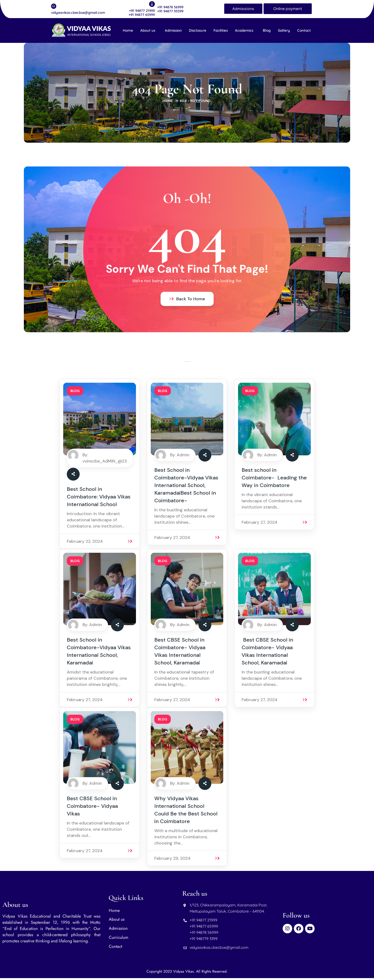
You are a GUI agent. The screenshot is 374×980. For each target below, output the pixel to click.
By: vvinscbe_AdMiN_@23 (105, 460)
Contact (304, 31)
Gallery (284, 31)
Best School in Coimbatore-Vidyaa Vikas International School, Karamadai (99, 653)
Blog (267, 31)
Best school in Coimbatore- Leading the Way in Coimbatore (274, 479)
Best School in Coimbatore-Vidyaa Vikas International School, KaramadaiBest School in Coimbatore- (186, 487)
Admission (173, 31)
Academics (244, 31)
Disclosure (198, 31)
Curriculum (119, 940)
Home (128, 31)
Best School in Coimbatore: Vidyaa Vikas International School (99, 498)
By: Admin (180, 457)
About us (148, 31)
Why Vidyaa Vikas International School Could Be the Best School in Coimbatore (186, 812)
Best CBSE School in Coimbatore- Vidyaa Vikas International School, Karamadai (180, 653)
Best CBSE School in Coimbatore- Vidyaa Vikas (92, 808)
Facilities (221, 31)
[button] (149, 31)
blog (75, 393)
